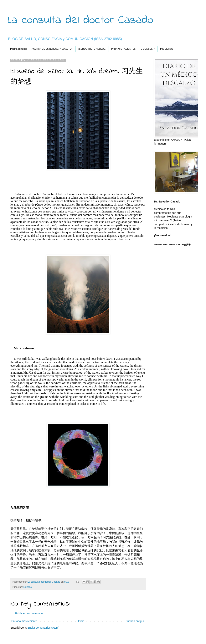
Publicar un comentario (29, 613)
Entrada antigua (135, 621)
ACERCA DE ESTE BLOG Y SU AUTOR (52, 49)
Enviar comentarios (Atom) (44, 628)
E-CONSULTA (148, 49)
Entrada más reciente (24, 621)
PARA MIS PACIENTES (123, 49)
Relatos (28, 587)
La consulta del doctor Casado (80, 20)
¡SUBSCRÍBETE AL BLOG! (92, 49)
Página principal (18, 49)
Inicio (81, 621)
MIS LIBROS (167, 49)
